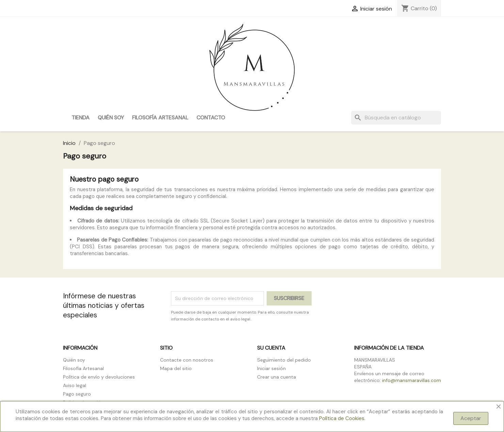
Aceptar (471, 418)
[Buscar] (396, 118)
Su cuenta (271, 348)
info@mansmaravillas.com (412, 380)
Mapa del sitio (176, 368)
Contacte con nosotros (187, 360)
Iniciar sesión (271, 368)
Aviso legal (75, 385)
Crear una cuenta (277, 377)
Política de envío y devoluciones (99, 377)
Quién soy (111, 118)
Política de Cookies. (342, 418)
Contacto (211, 118)
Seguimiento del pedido (284, 360)
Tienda (81, 118)
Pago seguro (77, 394)
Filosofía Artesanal (160, 118)
